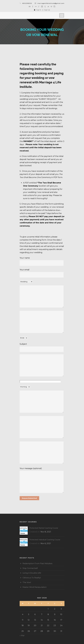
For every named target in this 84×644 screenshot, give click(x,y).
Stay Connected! (30, 568)
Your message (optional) (42, 481)
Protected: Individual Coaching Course (45, 540)
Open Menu (62, 15)
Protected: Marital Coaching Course (44, 528)
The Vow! (27, 582)
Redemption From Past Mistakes (37, 563)
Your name (42, 261)
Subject (42, 347)
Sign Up (47, 10)
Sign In (39, 10)
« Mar (22, 636)
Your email (42, 273)
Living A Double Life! (32, 573)
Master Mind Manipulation (35, 587)
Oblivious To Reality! (32, 578)
